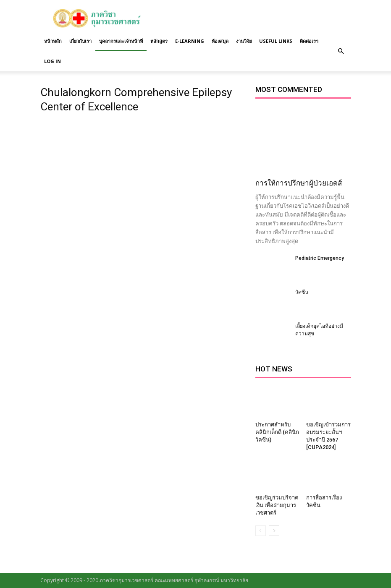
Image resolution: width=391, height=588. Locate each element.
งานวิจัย (244, 41)
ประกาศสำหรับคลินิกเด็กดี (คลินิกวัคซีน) (277, 432)
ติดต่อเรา (309, 41)
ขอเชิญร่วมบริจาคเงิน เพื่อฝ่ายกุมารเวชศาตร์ (277, 505)
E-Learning (190, 41)
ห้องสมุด (220, 41)
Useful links (276, 41)
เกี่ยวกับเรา (80, 41)
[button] (341, 51)
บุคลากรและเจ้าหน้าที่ (121, 41)
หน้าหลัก (53, 41)
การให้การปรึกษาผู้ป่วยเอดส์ (299, 183)
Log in (52, 61)
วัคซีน (302, 292)
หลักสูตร (159, 41)
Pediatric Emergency (320, 258)
